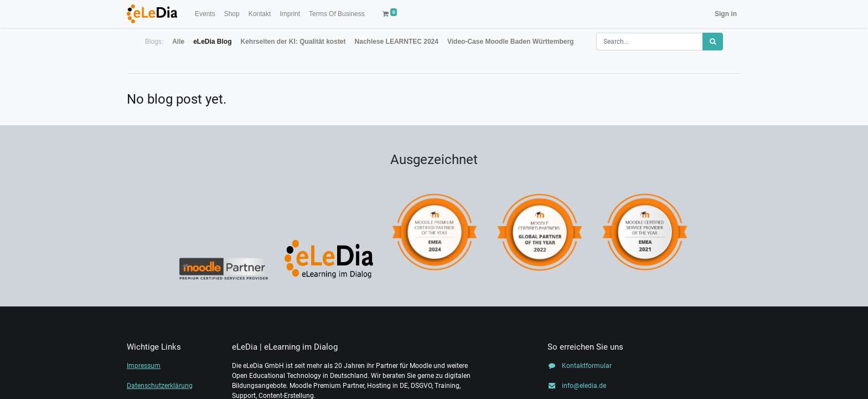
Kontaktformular (587, 366)
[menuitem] (205, 14)
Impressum (144, 366)
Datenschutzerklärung (160, 386)
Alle (178, 42)
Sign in (726, 14)
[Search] (713, 42)
